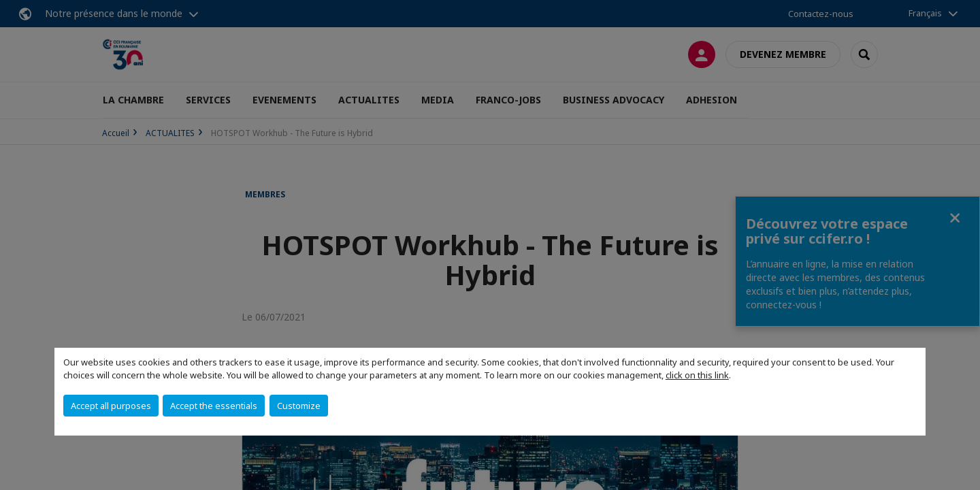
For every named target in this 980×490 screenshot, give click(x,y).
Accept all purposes (111, 406)
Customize (299, 406)
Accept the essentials (214, 406)
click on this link (697, 375)
